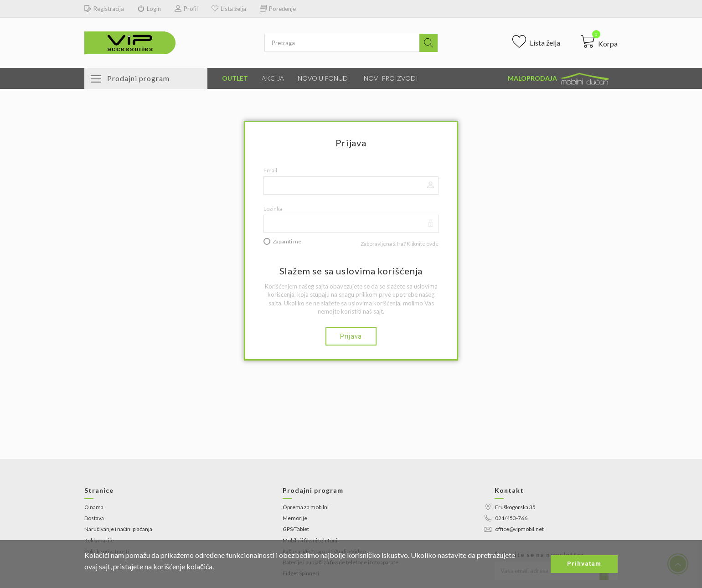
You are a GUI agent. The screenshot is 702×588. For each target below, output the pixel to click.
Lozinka (273, 209)
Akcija (273, 78)
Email (270, 170)
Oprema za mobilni (306, 507)
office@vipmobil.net (514, 529)
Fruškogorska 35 (510, 507)
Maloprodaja (559, 79)
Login (149, 9)
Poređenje (278, 9)
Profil (186, 9)
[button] (599, 41)
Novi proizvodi (391, 78)
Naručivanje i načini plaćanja (118, 529)
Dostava (94, 518)
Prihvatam (584, 564)
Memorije (295, 518)
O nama (94, 507)
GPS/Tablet (296, 529)
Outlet (235, 78)
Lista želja (229, 9)
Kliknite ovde (423, 244)
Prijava (351, 336)
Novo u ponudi (324, 78)
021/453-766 (506, 518)
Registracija (104, 9)
